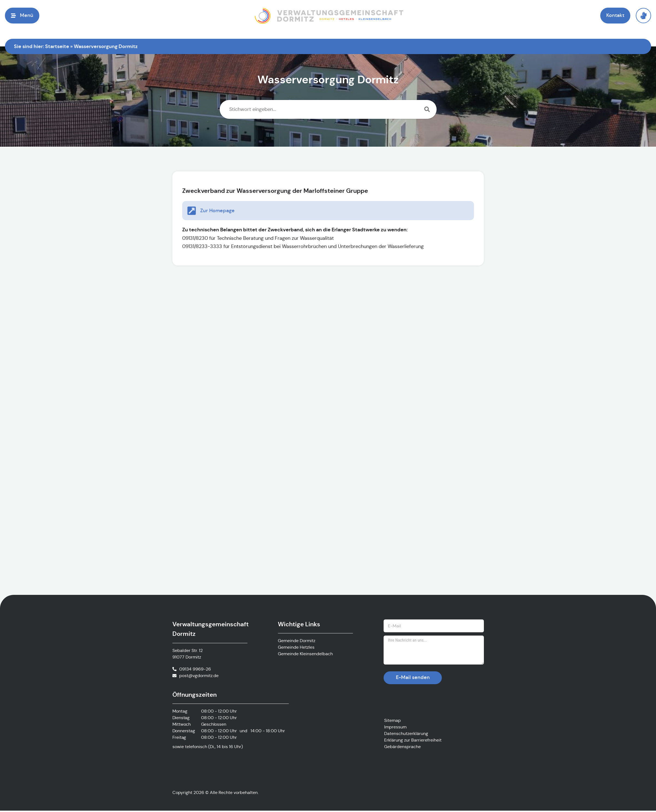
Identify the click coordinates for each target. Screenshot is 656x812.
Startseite (57, 46)
